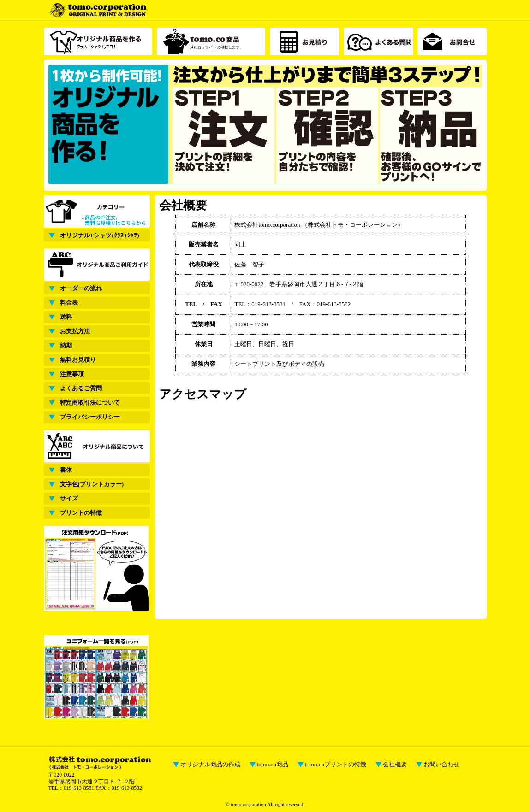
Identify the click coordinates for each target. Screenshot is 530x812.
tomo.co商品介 (211, 41)
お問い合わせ (441, 764)
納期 (66, 345)
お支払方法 (75, 331)
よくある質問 (378, 41)
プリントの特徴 (81, 513)
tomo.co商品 (273, 764)
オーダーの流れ (81, 288)
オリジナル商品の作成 (210, 764)
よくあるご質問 (81, 388)
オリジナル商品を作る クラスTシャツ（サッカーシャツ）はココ (98, 41)
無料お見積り (78, 360)
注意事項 (72, 374)
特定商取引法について (90, 403)
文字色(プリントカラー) (92, 484)
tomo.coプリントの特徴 (336, 764)
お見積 (304, 41)
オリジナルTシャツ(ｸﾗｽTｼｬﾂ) (100, 235)
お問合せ (452, 41)
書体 (66, 470)
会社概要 (395, 764)
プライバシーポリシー (90, 417)
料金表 (69, 303)
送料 (66, 317)
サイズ (69, 498)
